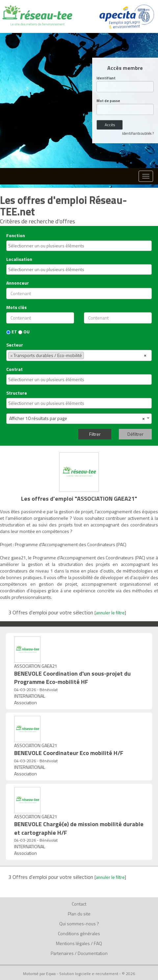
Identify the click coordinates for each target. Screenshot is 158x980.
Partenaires (62, 953)
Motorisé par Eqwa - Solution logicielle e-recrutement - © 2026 (79, 974)
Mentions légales (73, 943)
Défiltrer (135, 434)
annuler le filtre (110, 613)
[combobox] (79, 246)
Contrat (14, 369)
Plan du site (79, 914)
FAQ (98, 943)
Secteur (15, 345)
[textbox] (77, 246)
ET (12, 332)
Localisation (19, 259)
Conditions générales (79, 933)
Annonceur (18, 283)
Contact (79, 904)
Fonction (16, 236)
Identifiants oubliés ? (138, 133)
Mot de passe (108, 101)
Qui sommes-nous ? (79, 924)
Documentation (93, 953)
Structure (17, 393)
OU (24, 332)
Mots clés (16, 307)
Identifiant (106, 78)
